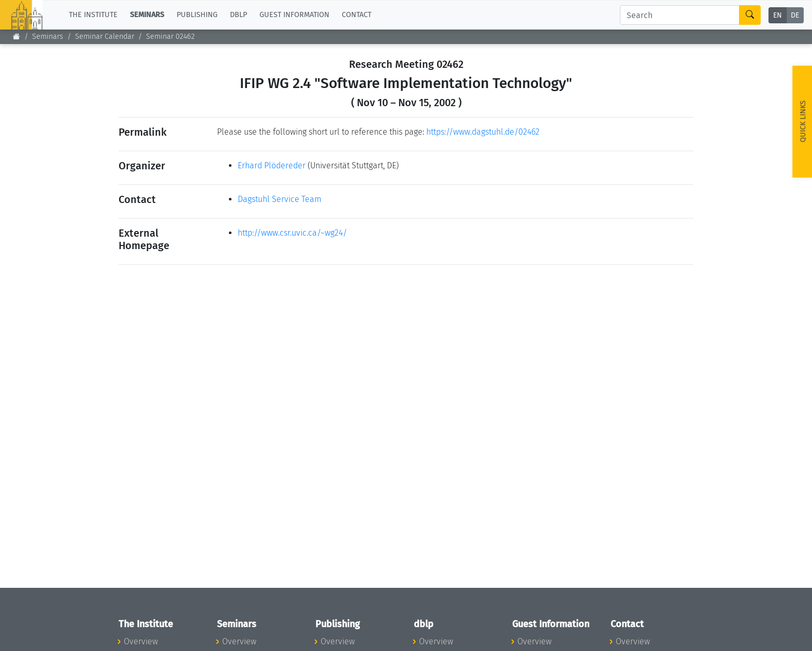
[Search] (680, 15)
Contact (357, 15)
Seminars (48, 37)
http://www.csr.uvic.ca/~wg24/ (292, 233)
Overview (141, 641)
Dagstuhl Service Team (280, 199)
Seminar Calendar (105, 37)
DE (795, 15)
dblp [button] (238, 15)
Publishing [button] (197, 15)
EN (778, 15)
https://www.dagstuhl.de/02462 (483, 132)
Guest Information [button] (294, 15)
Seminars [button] (147, 15)
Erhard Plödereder (272, 165)
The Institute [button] (93, 15)
